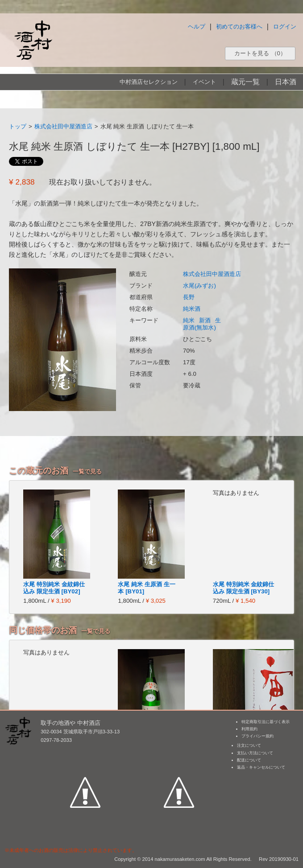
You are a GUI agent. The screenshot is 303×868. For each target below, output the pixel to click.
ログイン (285, 27)
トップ (18, 126)
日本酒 (286, 82)
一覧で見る (87, 471)
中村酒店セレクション (149, 82)
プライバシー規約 (257, 736)
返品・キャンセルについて (261, 767)
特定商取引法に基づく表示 (266, 722)
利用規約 (249, 729)
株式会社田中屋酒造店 (63, 126)
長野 (189, 297)
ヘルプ (197, 27)
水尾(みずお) (199, 286)
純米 (189, 320)
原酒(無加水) (199, 327)
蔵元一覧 (245, 82)
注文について (249, 745)
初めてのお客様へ (239, 27)
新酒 (205, 320)
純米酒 (192, 309)
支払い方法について (255, 753)
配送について (249, 760)
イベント (204, 82)
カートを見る (260, 53)
